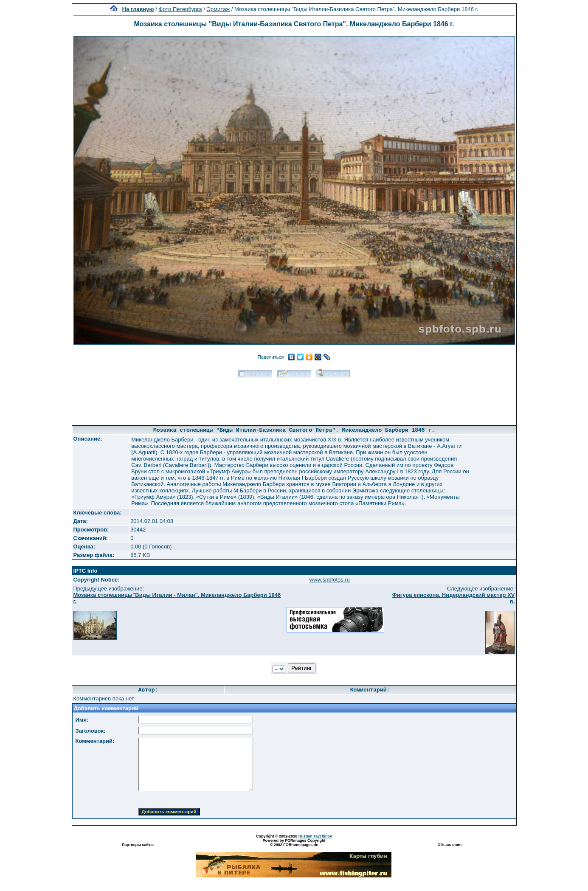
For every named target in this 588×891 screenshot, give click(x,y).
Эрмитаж (218, 9)
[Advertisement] (294, 399)
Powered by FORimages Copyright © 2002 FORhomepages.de (294, 843)
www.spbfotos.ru (330, 580)
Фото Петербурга (180, 9)
